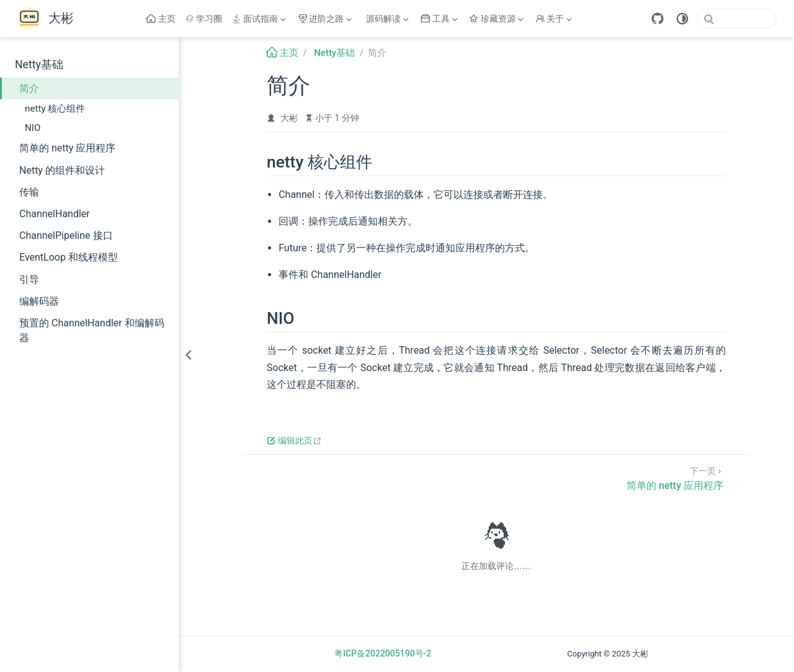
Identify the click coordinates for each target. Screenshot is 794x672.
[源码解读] (388, 19)
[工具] (440, 19)
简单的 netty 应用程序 (67, 148)
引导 (29, 280)
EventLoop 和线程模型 (69, 257)
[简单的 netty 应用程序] (675, 477)
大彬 (289, 118)
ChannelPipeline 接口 (66, 235)
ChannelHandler (55, 214)
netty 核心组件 (55, 109)
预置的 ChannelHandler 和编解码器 (92, 330)
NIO (33, 128)
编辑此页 (294, 441)
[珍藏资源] (497, 19)
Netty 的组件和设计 (62, 170)
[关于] (555, 19)
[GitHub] (658, 19)
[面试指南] (260, 19)
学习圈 (204, 19)
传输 (29, 192)
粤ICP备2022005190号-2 (383, 653)
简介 (29, 88)
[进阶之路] (326, 19)
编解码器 (39, 301)
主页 (161, 19)
